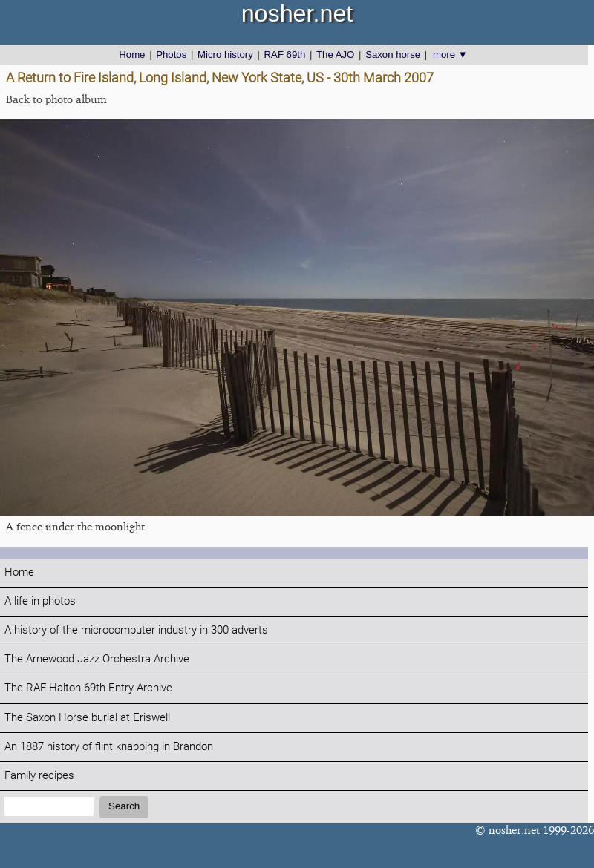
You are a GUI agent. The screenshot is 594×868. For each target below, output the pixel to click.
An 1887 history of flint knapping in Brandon (109, 747)
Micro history (225, 55)
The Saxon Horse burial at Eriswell (87, 718)
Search (124, 806)
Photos (171, 55)
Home (132, 55)
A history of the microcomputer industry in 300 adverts (136, 630)
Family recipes (39, 776)
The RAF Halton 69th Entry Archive (88, 688)
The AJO (335, 55)
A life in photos (40, 601)
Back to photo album (56, 99)
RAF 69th (285, 55)
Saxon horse (393, 55)
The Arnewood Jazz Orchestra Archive (97, 659)
